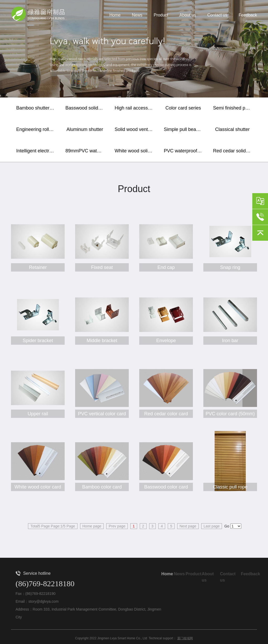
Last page (212, 526)
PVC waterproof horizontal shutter (185, 151)
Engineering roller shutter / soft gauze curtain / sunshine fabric (37, 129)
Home (115, 15)
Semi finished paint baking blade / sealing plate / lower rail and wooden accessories (234, 108)
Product (161, 15)
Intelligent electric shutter (37, 151)
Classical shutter (232, 129)
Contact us (217, 15)
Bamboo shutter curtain (37, 108)
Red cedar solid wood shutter (234, 151)
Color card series (183, 108)
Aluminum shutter (85, 129)
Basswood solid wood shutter (86, 108)
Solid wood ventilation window (135, 129)
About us (188, 15)
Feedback (248, 15)
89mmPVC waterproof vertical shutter (86, 151)
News (137, 15)
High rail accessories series (135, 108)
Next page (188, 526)
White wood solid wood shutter (135, 151)
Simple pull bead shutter (185, 129)
